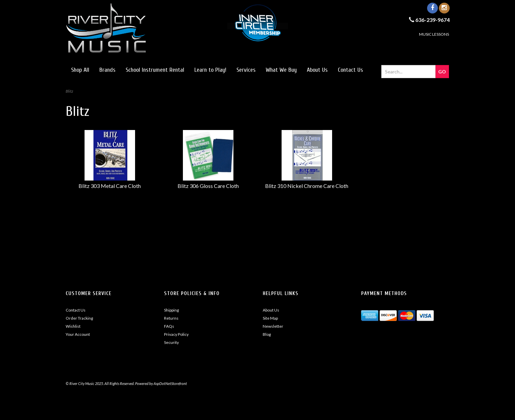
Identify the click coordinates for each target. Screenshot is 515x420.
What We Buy (281, 70)
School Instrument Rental (155, 70)
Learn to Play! (210, 70)
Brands (107, 70)
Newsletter (273, 326)
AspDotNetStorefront (170, 383)
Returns (171, 318)
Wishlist (73, 326)
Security (171, 342)
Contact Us (350, 70)
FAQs (169, 326)
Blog (267, 334)
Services (246, 70)
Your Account (78, 334)
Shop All (80, 70)
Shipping (171, 310)
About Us (317, 70)
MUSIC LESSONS (434, 34)
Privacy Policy (176, 334)
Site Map (270, 318)
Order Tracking (79, 318)
